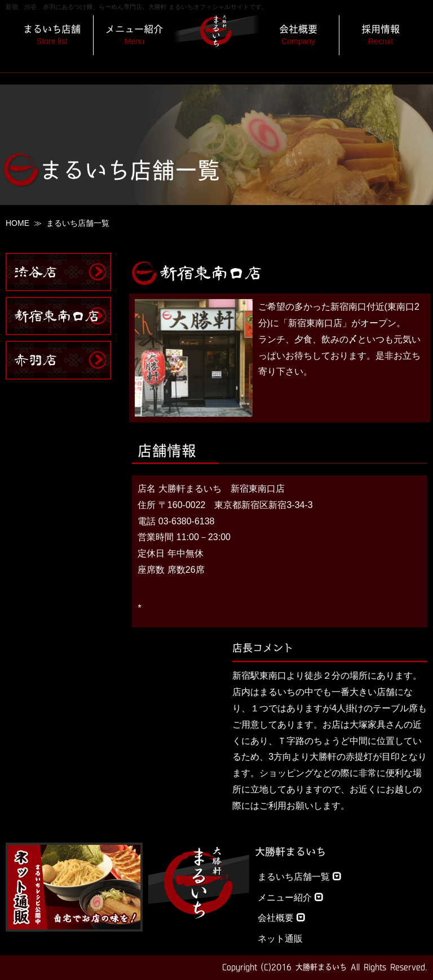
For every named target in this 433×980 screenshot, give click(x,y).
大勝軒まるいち (290, 852)
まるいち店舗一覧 (299, 877)
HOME (17, 223)
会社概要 (281, 918)
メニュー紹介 (290, 897)
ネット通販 (280, 939)
